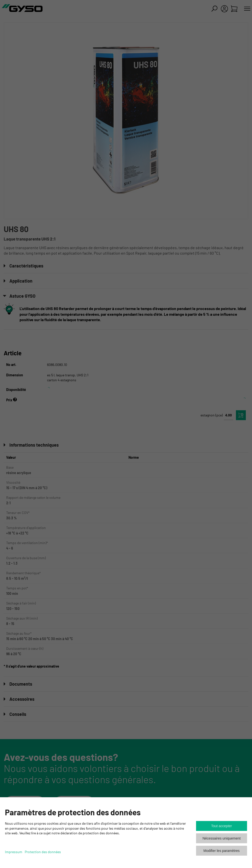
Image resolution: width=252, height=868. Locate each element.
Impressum (14, 852)
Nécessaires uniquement (222, 838)
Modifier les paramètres (222, 851)
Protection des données (43, 852)
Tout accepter (222, 826)
